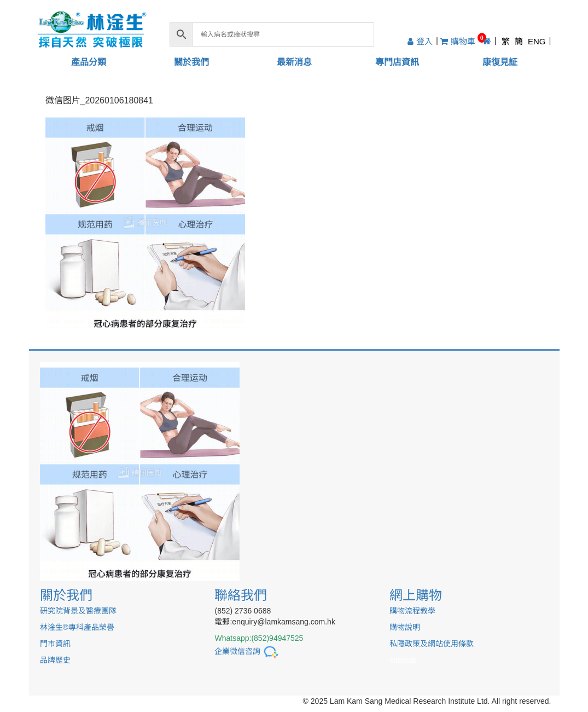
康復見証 (500, 62)
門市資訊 (55, 644)
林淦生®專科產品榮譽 (77, 627)
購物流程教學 (412, 611)
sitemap (403, 660)
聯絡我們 (241, 595)
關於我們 (191, 62)
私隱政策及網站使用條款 (432, 644)
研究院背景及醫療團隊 (78, 611)
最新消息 (294, 62)
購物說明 (405, 627)
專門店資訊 (397, 62)
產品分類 (89, 62)
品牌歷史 (55, 660)
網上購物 (416, 595)
